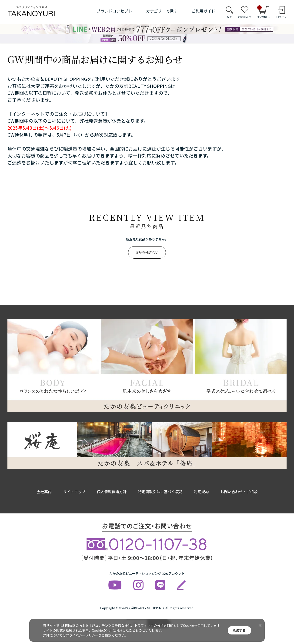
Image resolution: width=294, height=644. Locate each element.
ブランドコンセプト (114, 11)
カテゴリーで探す (162, 11)
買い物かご (264, 12)
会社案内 (44, 492)
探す (229, 17)
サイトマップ (74, 492)
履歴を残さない (147, 252)
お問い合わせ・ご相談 (239, 492)
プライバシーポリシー (82, 635)
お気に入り (245, 17)
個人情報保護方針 (112, 492)
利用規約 (201, 492)
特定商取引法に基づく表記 (160, 492)
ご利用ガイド (203, 11)
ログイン (281, 17)
